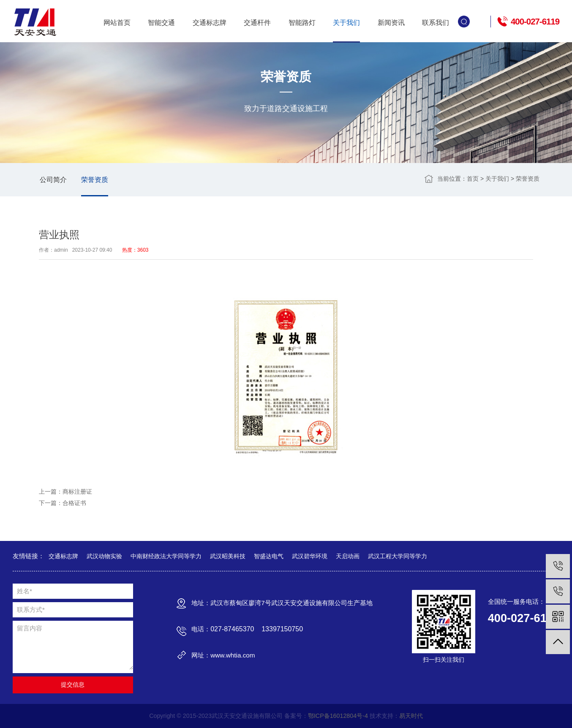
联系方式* (31, 610)
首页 (473, 179)
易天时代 (411, 716)
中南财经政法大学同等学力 (166, 556)
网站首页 (117, 22)
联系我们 (436, 22)
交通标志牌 (210, 22)
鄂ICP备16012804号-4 (338, 716)
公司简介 (53, 180)
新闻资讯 (391, 22)
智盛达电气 (269, 556)
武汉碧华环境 (310, 556)
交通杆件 (257, 22)
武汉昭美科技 (228, 556)
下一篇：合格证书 (63, 503)
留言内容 (30, 628)
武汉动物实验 (104, 556)
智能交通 (161, 22)
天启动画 (348, 556)
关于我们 (346, 22)
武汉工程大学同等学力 (398, 556)
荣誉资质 (95, 180)
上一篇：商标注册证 (65, 492)
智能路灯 (302, 22)
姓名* (25, 591)
